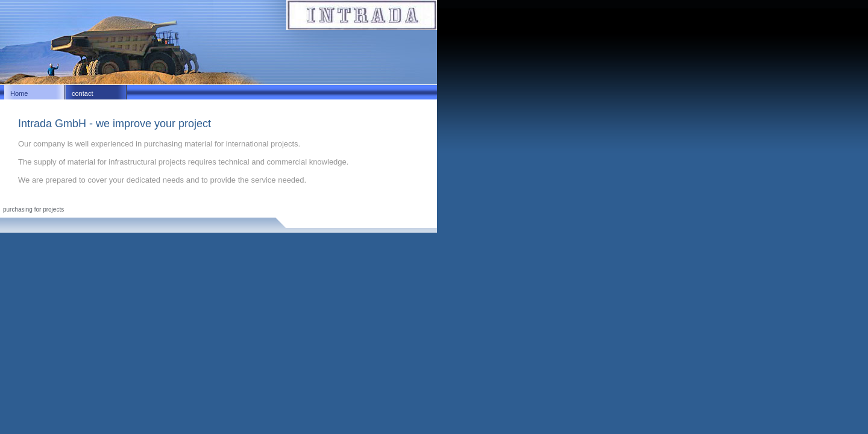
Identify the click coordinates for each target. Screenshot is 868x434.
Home (19, 93)
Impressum (18, 203)
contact (82, 93)
